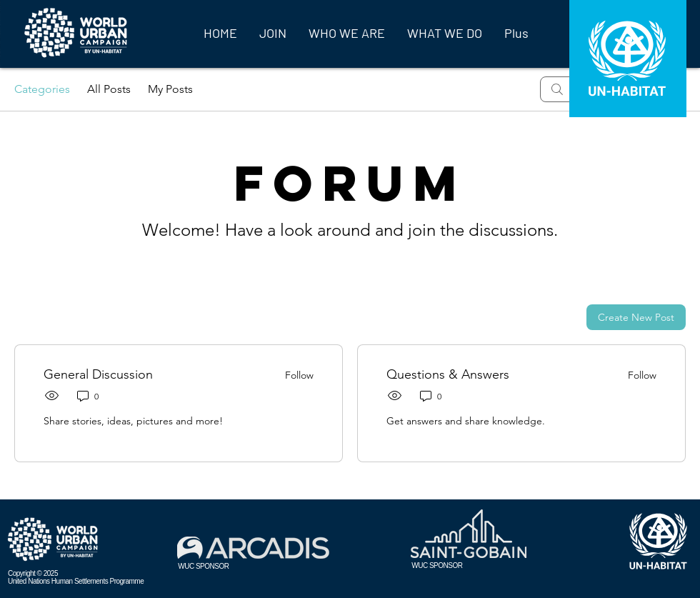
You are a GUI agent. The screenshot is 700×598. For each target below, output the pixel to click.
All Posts (109, 89)
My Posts (170, 89)
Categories (42, 89)
